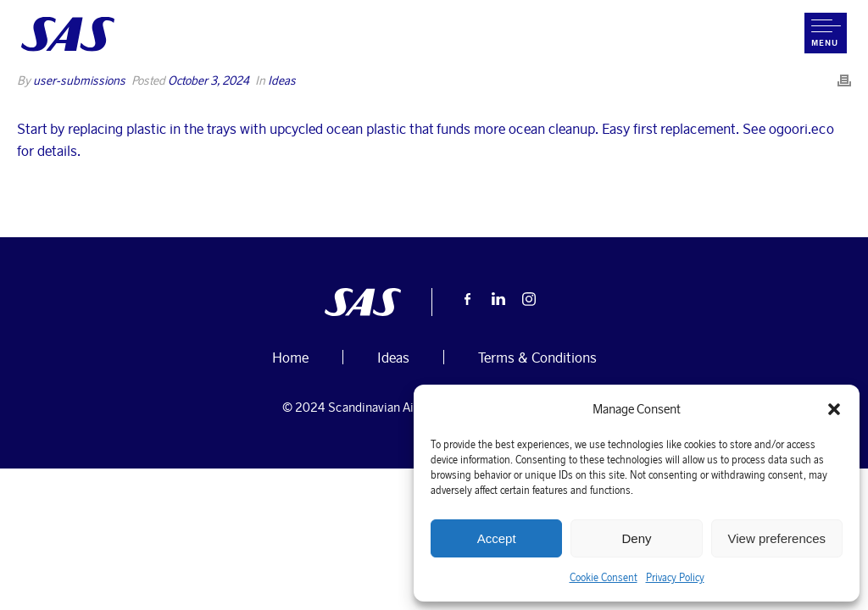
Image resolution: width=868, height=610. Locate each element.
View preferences (777, 538)
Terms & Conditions (537, 357)
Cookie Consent (604, 577)
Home (527, 94)
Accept (497, 538)
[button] (834, 409)
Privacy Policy (675, 577)
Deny (636, 538)
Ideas (393, 357)
